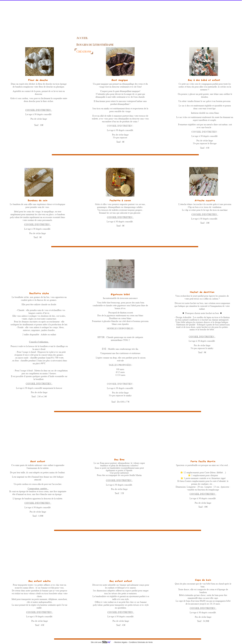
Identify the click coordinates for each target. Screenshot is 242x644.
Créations (84, 51)
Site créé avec (102, 642)
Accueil (82, 38)
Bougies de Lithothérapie (95, 44)
